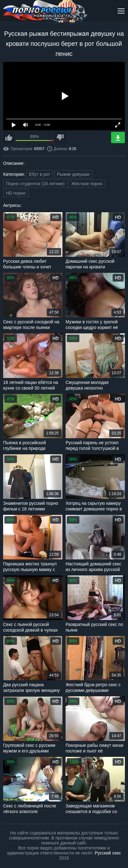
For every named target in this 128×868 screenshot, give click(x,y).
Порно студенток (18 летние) (35, 184)
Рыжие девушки (73, 174)
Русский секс (108, 853)
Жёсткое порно (87, 184)
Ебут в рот (39, 174)
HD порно (16, 193)
